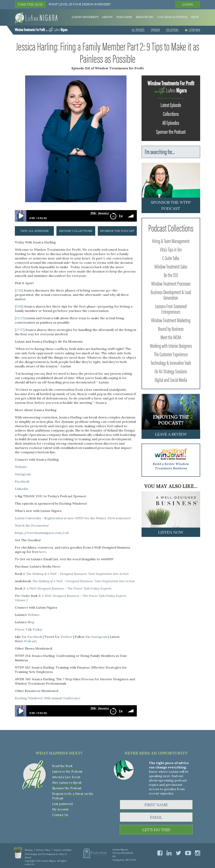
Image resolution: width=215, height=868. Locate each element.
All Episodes (138, 30)
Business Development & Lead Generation (171, 294)
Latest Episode (171, 105)
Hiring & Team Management (171, 241)
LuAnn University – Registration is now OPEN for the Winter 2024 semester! (73, 518)
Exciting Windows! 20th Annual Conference (48, 698)
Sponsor (155, 30)
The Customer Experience (171, 354)
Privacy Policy (43, 850)
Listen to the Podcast (67, 771)
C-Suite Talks (171, 258)
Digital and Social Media (171, 379)
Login (188, 4)
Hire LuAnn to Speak (67, 783)
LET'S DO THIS (156, 830)
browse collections (76, 231)
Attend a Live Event (66, 777)
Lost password (62, 804)
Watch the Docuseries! (32, 525)
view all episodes (34, 231)
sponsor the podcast (117, 231)
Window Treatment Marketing (171, 320)
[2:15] (19, 290)
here (43, 552)
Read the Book (62, 766)
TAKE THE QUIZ (30, 4)
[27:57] (20, 330)
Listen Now (192, 30)
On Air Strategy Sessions (171, 371)
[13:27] (20, 318)
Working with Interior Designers (171, 345)
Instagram (23, 474)
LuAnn (41, 29)
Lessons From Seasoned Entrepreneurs (171, 309)
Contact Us (60, 815)
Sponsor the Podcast (171, 131)
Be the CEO (171, 275)
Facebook (22, 481)
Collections (172, 30)
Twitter (66, 637)
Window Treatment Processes (171, 283)
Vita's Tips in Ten (171, 249)
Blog (31, 622)
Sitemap (29, 850)
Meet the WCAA (171, 337)
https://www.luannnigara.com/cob (42, 533)
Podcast (30, 641)
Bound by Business (171, 328)
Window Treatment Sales (171, 266)
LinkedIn (21, 489)
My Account (60, 809)
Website (21, 467)
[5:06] (19, 306)
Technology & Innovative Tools (171, 362)
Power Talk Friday (29, 629)
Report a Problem (63, 850)
